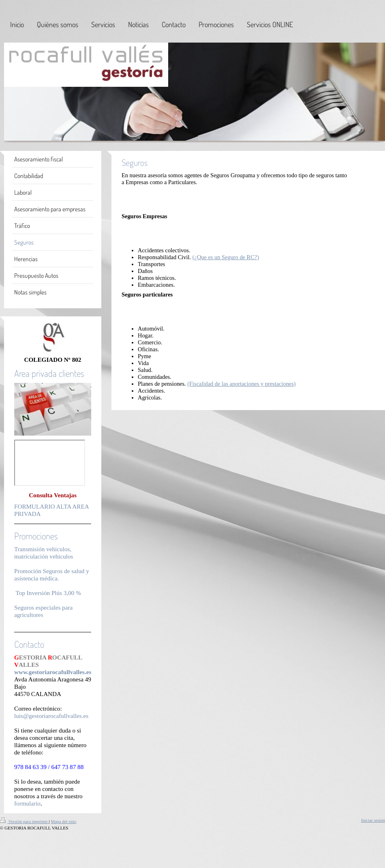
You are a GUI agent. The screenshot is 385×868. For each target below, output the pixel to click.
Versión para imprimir (24, 821)
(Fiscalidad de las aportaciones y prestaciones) (241, 384)
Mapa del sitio (63, 821)
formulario (27, 803)
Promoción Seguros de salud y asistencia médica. (52, 575)
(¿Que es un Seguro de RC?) (226, 257)
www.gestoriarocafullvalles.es (53, 672)
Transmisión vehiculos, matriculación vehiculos (44, 553)
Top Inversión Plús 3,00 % (48, 593)
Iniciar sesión (373, 820)
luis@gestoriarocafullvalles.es (51, 716)
